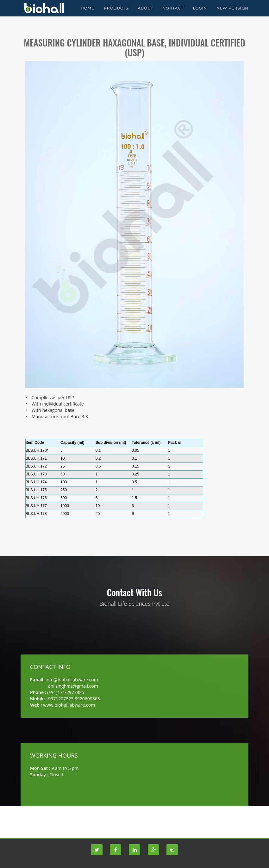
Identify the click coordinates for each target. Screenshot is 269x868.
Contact (173, 16)
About (145, 16)
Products (116, 16)
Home (88, 16)
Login (200, 16)
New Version (232, 16)
